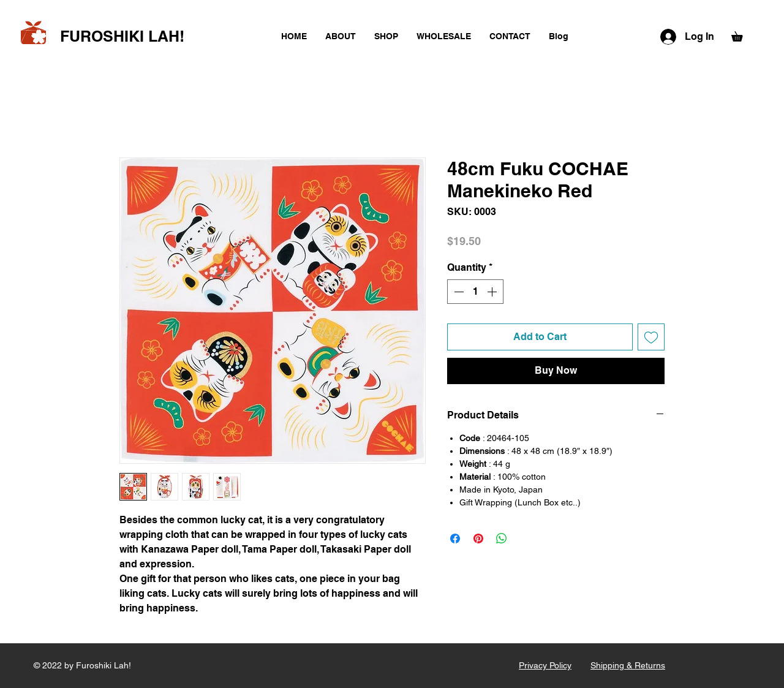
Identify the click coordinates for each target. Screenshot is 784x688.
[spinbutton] (475, 292)
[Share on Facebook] (455, 539)
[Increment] (493, 292)
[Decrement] (458, 292)
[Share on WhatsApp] (502, 539)
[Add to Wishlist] (651, 337)
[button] (742, 35)
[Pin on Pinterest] (478, 539)
